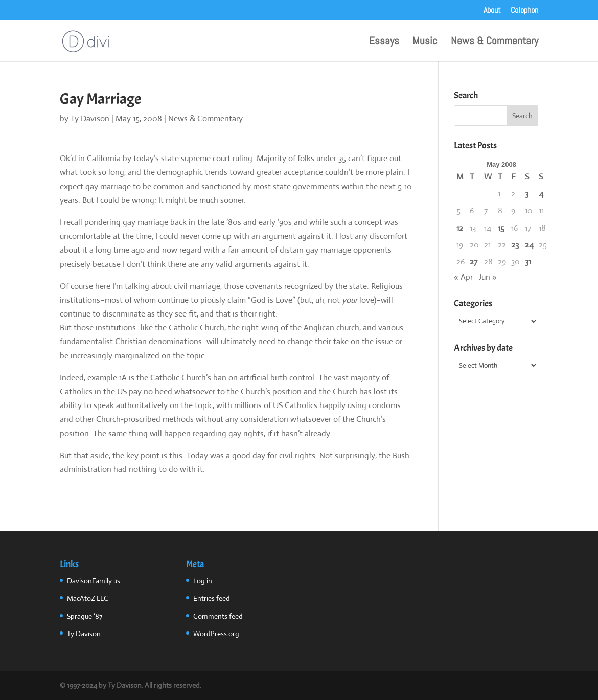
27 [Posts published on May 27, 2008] (474, 262)
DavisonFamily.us (94, 581)
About (492, 11)
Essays (384, 42)
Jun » (488, 277)
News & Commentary (494, 42)
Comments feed (218, 616)
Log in (203, 581)
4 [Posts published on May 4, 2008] (541, 194)
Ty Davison (90, 118)
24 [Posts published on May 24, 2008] (529, 245)
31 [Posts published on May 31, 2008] (528, 262)
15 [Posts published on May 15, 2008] (501, 228)
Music (425, 42)
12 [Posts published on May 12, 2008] (460, 228)
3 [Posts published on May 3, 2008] (527, 194)
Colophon (524, 11)
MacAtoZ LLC (88, 598)
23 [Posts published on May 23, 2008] (515, 245)
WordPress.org (216, 634)
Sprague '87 (85, 616)
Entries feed (212, 598)
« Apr (463, 277)
